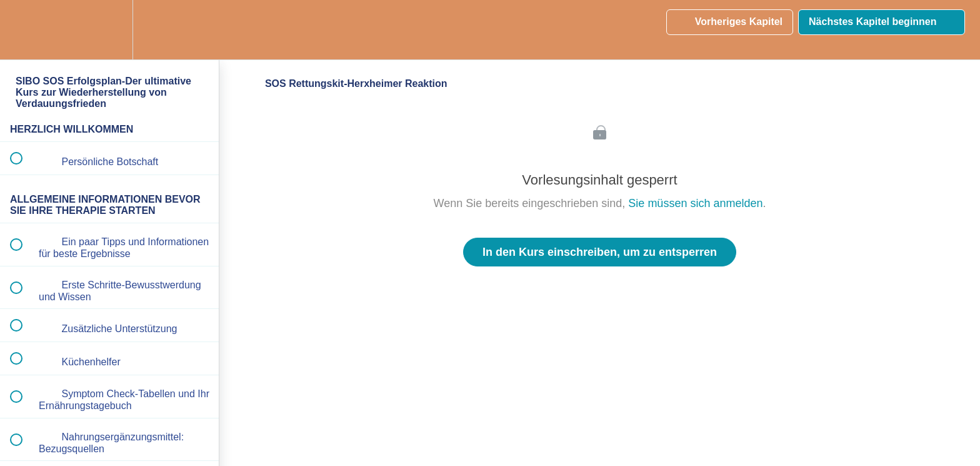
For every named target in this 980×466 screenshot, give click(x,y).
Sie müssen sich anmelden (695, 203)
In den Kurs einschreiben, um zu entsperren (600, 252)
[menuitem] (109, 30)
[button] (23, 30)
